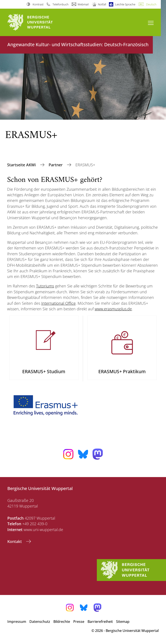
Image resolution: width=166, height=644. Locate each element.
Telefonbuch (61, 4)
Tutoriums (45, 286)
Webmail (83, 4)
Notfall (102, 4)
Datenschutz (40, 622)
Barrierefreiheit (100, 622)
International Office (58, 303)
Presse (79, 622)
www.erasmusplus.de (113, 309)
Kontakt (15, 541)
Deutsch (151, 4)
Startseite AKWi (22, 165)
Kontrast (38, 4)
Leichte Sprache (125, 4)
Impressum (17, 622)
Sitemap (123, 622)
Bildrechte (62, 622)
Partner (56, 165)
